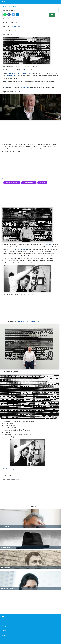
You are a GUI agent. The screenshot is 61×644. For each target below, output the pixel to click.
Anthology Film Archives (20, 249)
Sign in (52, 15)
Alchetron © (7, 635)
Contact (4, 631)
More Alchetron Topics (9, 469)
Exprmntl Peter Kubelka (12, 183)
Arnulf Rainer (24, 70)
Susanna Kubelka (25, 87)
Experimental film (15, 26)
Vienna (30, 66)
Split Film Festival (11, 76)
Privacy (4, 626)
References (42, 183)
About (4, 616)
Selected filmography (29, 183)
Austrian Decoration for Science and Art (19, 73)
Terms (4, 621)
